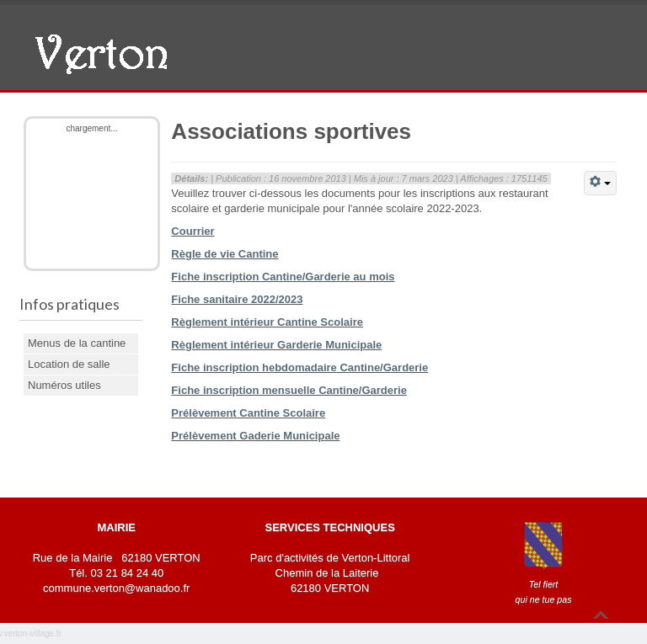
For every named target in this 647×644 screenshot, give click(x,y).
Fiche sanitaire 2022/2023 (237, 299)
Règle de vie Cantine (225, 254)
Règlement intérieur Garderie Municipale (276, 345)
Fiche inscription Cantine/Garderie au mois (283, 277)
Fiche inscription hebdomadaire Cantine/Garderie (299, 367)
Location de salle (69, 364)
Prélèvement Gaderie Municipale (255, 436)
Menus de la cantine (77, 343)
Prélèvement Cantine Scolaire (248, 413)
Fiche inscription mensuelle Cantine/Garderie (289, 390)
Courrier (192, 231)
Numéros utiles (64, 385)
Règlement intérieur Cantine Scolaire (267, 322)
